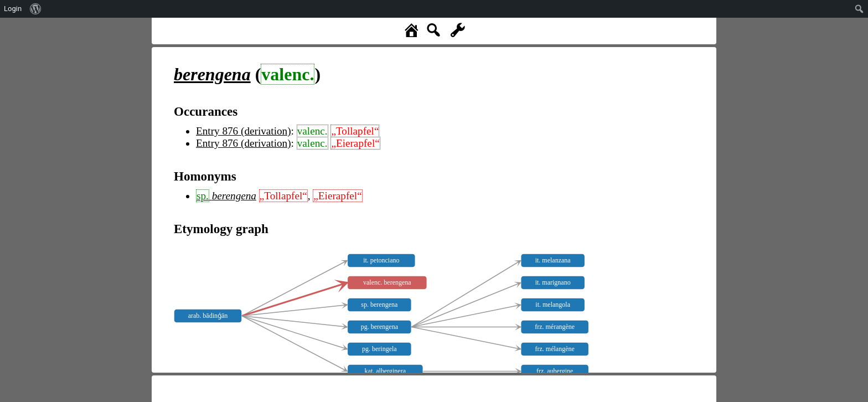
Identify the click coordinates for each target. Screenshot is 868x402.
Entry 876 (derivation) (244, 131)
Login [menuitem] (13, 9)
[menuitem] (36, 9)
